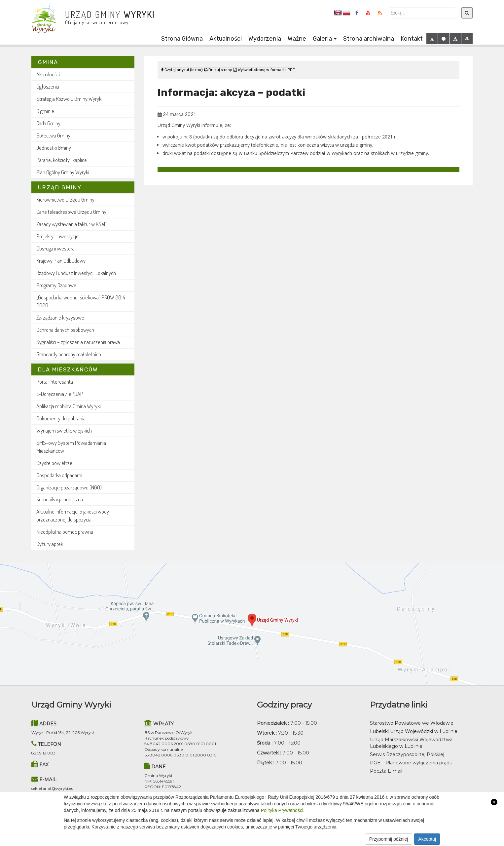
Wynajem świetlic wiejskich (64, 430)
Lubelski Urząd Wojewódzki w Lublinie (414, 731)
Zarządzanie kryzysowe (60, 317)
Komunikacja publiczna (60, 499)
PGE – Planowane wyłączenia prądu (411, 763)
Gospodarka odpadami (59, 475)
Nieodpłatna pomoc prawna (65, 532)
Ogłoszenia (48, 86)
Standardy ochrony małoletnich (69, 354)
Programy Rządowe (56, 285)
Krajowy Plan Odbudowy (61, 261)
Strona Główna (182, 39)
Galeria (325, 39)
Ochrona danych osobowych (65, 330)
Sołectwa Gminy (53, 135)
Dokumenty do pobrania (61, 418)
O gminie (45, 111)
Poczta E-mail (386, 771)
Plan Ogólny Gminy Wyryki (63, 172)
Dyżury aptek (50, 544)
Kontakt (412, 39)
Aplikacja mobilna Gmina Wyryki (69, 406)
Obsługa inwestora (55, 248)
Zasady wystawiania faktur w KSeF (72, 224)
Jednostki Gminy (54, 148)
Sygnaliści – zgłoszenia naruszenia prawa (78, 342)
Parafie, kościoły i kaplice (62, 160)
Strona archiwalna (369, 39)
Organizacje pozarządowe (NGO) (69, 487)
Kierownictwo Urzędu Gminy (65, 199)
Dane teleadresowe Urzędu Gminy (71, 212)
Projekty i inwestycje (57, 236)
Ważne (297, 39)
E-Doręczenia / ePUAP (60, 394)
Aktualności (226, 39)
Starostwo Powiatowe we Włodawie (412, 723)
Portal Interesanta (55, 382)
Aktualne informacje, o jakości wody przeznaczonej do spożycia (73, 515)
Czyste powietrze (54, 463)
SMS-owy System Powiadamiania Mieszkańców (71, 447)
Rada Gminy (48, 123)
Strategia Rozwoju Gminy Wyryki (69, 99)
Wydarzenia (265, 39)
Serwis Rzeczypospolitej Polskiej (407, 754)
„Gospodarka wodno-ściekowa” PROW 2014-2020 (82, 301)
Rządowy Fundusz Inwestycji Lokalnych (76, 273)
